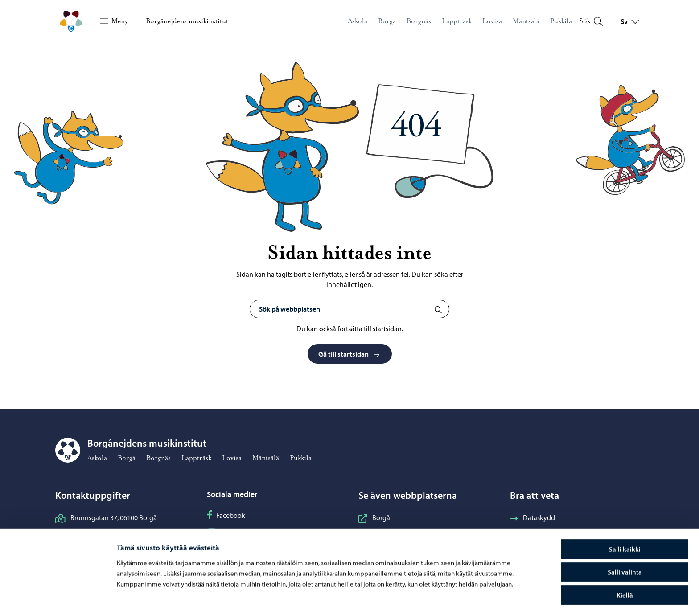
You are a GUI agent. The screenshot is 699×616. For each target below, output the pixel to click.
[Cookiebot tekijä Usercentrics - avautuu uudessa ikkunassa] (58, 599)
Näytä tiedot (474, 598)
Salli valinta (625, 545)
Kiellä (625, 568)
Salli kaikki (625, 522)
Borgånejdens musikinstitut (187, 21)
